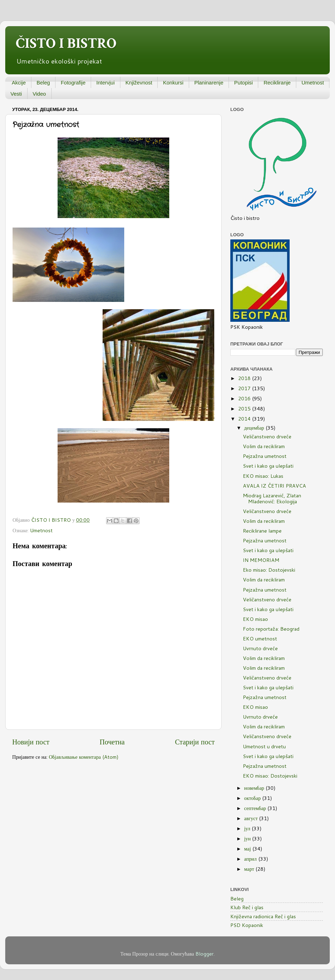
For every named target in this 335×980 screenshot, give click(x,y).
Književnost (139, 83)
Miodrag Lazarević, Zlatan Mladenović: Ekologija (272, 498)
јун (248, 838)
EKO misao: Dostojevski (270, 776)
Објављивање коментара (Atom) (84, 757)
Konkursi (173, 83)
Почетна (112, 742)
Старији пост (195, 742)
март (250, 869)
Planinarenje (209, 83)
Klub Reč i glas (247, 907)
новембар (255, 788)
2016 (245, 398)
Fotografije (73, 83)
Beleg (43, 83)
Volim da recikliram (264, 446)
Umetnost (313, 83)
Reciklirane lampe (262, 531)
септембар (256, 808)
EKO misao (255, 619)
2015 (245, 409)
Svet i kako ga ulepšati (268, 466)
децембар (255, 428)
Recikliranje (277, 83)
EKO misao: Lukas (263, 476)
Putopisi (243, 83)
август (252, 818)
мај (248, 849)
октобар (253, 798)
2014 (245, 419)
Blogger (204, 954)
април (251, 859)
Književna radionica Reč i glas (263, 916)
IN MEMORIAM (261, 560)
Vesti (16, 94)
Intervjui (106, 83)
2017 (245, 388)
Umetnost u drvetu (264, 746)
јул (248, 828)
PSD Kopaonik (247, 925)
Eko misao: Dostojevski (269, 570)
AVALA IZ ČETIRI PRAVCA (274, 486)
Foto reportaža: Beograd (271, 629)
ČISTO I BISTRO (66, 43)
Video (39, 94)
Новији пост (31, 742)
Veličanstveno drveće (267, 436)
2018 (245, 378)
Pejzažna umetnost (265, 456)
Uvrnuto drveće (260, 648)
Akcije (19, 83)
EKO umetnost (260, 639)
